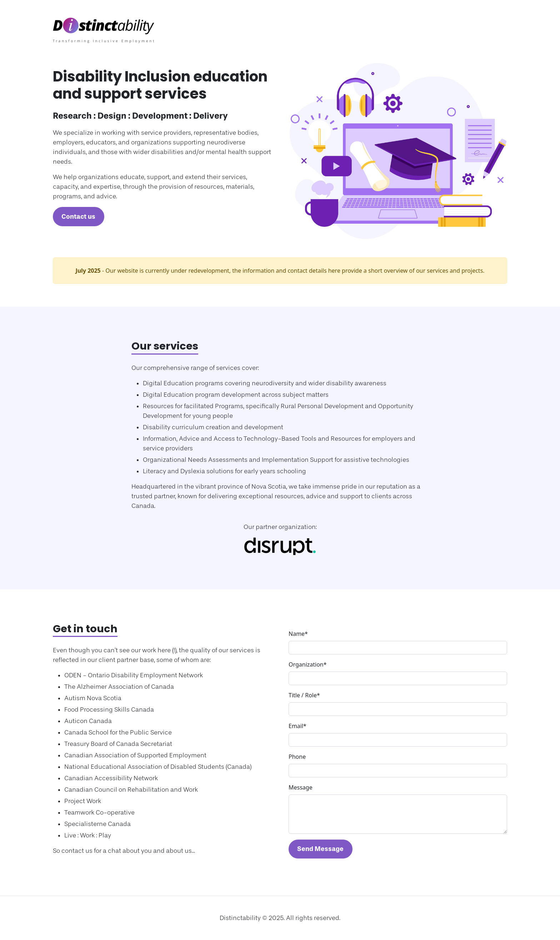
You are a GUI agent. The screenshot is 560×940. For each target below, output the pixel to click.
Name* (298, 634)
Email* (297, 726)
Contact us (78, 217)
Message (301, 787)
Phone (297, 757)
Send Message (320, 849)
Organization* (308, 664)
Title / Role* (304, 695)
